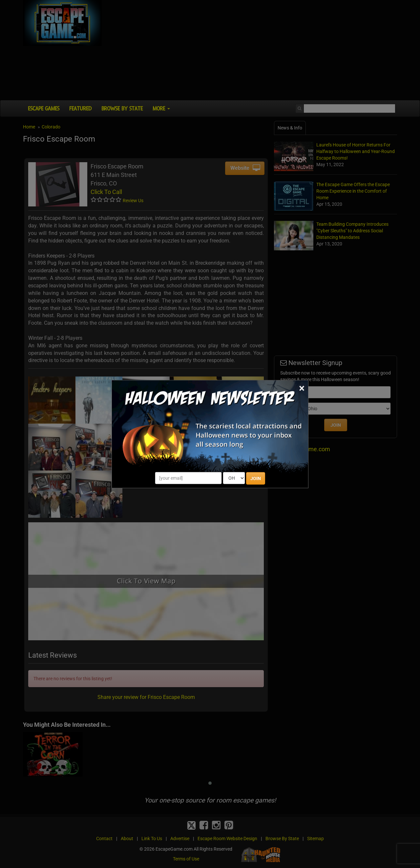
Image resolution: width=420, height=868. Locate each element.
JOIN (256, 478)
